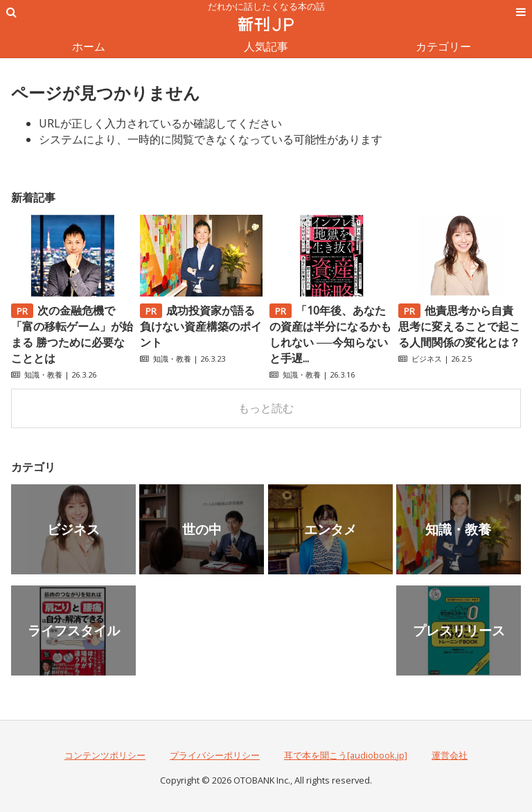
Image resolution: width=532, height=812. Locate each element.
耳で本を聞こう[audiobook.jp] (346, 755)
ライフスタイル (74, 630)
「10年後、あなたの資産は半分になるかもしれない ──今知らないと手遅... (330, 334)
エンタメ (330, 529)
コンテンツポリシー (105, 755)
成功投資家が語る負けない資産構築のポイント (201, 326)
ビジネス (427, 359)
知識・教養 (43, 374)
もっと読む (266, 408)
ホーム (89, 46)
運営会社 (450, 755)
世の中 (202, 529)
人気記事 (266, 46)
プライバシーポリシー (215, 755)
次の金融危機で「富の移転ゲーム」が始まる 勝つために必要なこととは (72, 334)
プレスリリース (459, 630)
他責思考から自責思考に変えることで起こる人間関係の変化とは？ (459, 326)
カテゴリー (443, 46)
